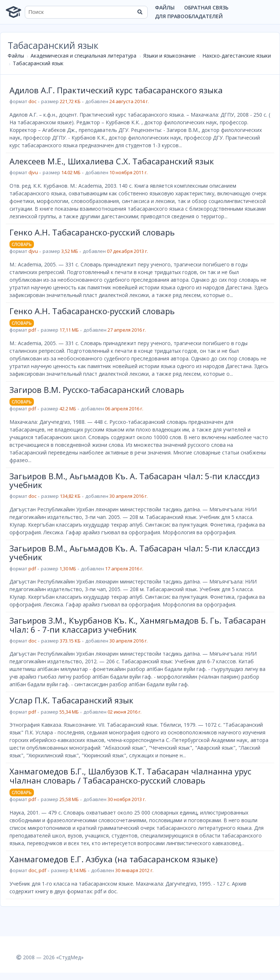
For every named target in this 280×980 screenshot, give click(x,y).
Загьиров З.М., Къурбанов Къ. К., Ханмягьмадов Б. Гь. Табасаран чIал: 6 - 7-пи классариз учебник (138, 625)
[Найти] (140, 12)
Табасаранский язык (38, 63)
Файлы (165, 7)
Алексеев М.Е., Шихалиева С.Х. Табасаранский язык (112, 161)
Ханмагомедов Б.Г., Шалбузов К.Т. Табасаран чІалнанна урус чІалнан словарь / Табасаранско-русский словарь (130, 776)
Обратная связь (206, 7)
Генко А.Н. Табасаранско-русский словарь (92, 232)
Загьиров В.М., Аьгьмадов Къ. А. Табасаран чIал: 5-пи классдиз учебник (135, 480)
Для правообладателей (189, 16)
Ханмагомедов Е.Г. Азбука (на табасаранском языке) (114, 859)
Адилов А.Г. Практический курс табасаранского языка (116, 90)
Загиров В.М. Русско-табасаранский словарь (97, 390)
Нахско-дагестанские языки (237, 56)
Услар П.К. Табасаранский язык (71, 700)
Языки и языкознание (170, 56)
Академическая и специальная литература (83, 56)
